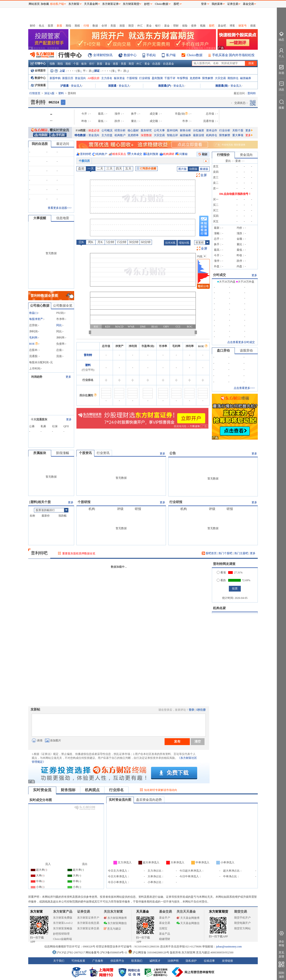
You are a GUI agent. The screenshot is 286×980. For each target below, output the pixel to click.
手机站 (151, 55)
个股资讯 (85, 453)
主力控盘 (107, 135)
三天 (109, 169)
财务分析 (185, 130)
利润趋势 (37, 377)
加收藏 (45, 4)
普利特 (88, 355)
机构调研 (169, 154)
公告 (173, 453)
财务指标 (68, 790)
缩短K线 (184, 243)
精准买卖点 (119, 154)
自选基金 (168, 64)
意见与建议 (112, 929)
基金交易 (165, 923)
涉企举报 (281, 943)
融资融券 (246, 78)
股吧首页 (209, 553)
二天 (100, 169)
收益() (33, 313)
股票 (50, 26)
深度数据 (146, 135)
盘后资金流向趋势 (149, 800)
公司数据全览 (63, 306)
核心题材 (133, 130)
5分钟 (110, 242)
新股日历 (68, 78)
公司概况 (107, 130)
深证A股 (49, 93)
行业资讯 (103, 453)
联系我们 (137, 961)
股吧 (212, 26)
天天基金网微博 (188, 918)
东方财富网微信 (115, 923)
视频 (203, 26)
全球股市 (38, 71)
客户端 (171, 55)
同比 (59, 325)
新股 (59, 26)
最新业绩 (199, 135)
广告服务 (98, 961)
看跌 (221, 580)
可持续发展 (78, 961)
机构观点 (92, 790)
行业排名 (116, 790)
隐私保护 (191, 961)
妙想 (147, 4)
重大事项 (238, 135)
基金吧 (222, 26)
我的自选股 (40, 144)
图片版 (182, 169)
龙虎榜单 (195, 78)
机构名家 (219, 608)
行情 (86, 26)
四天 (119, 169)
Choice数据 (195, 55)
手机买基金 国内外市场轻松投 (233, 55)
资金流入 (76, 86)
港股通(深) (222, 86)
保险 (185, 26)
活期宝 (163, 928)
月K (100, 242)
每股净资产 (36, 319)
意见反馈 (281, 954)
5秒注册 (201, 710)
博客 (232, 26)
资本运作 (212, 130)
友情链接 (227, 961)
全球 (104, 26)
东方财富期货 (219, 912)
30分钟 (134, 242)
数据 (95, 26)
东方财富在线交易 (88, 923)
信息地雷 (63, 218)
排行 (92, 64)
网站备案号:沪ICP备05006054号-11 (107, 952)
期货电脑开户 (242, 923)
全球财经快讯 (103, 55)
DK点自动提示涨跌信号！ (235, 194)
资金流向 (80, 78)
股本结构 (172, 130)
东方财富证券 (110, 4)
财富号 (243, 26)
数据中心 (130, 55)
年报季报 (182, 78)
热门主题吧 (241, 553)
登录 (191, 710)
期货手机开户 (242, 918)
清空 (198, 741)
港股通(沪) (165, 86)
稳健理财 (165, 939)
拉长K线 (170, 243)
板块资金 (119, 78)
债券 (194, 26)
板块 (84, 64)
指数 (52, 64)
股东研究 (146, 130)
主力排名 (107, 78)
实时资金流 (42, 790)
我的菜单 (217, 4)
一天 (91, 169)
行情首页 (35, 93)
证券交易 (233, 4)
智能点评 (172, 135)
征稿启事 (209, 961)
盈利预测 (157, 78)
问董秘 (183, 154)
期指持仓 (233, 78)
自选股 (156, 64)
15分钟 (121, 242)
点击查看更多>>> (244, 388)
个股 (76, 64)
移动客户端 (57, 4)
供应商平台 (117, 961)
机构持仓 (212, 135)
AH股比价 (94, 78)
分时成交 (219, 275)
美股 (113, 26)
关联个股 (238, 130)
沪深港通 (38, 85)
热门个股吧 (225, 553)
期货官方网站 (242, 928)
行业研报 (145, 78)
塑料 (61, 93)
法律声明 (173, 961)
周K (91, 242)
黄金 (149, 26)
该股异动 (246, 351)
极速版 (204, 169)
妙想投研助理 (61, 934)
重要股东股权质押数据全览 (79, 553)
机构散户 (120, 135)
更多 (249, 130)
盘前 (81, 169)
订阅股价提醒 (147, 168)
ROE (34, 344)
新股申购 (55, 78)
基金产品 (165, 934)
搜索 (253, 26)
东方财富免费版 (63, 918)
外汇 (140, 26)
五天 (128, 169)
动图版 (193, 169)
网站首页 (34, 4)
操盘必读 (94, 130)
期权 (77, 26)
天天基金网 (91, 4)
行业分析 (225, 130)
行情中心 (38, 63)
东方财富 (36, 912)
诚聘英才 (155, 961)
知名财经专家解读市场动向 (161, 790)
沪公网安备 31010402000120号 (149, 952)
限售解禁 (208, 78)
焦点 (42, 26)
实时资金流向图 (120, 800)
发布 (177, 741)
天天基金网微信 (188, 923)
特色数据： (81, 135)
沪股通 (64, 86)
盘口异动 (223, 351)
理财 (176, 26)
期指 (68, 26)
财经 (33, 26)
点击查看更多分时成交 (241, 342)
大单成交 (137, 154)
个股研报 (132, 78)
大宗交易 (220, 78)
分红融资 (199, 130)
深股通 (112, 86)
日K (81, 242)
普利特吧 (86, 154)
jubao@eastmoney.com (229, 947)
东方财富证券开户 (88, 918)
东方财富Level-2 (63, 923)
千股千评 (170, 78)
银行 (158, 26)
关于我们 (59, 961)
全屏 (204, 175)
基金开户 (165, 918)
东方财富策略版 (63, 928)
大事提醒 (40, 218)
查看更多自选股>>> (60, 208)
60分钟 (146, 242)
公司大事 (159, 130)
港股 (122, 26)
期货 (131, 26)
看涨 (221, 573)
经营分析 (120, 130)
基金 (167, 26)
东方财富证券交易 (88, 928)
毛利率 (33, 338)
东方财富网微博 (115, 918)
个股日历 (84, 161)
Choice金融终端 (62, 939)
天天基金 (143, 912)
